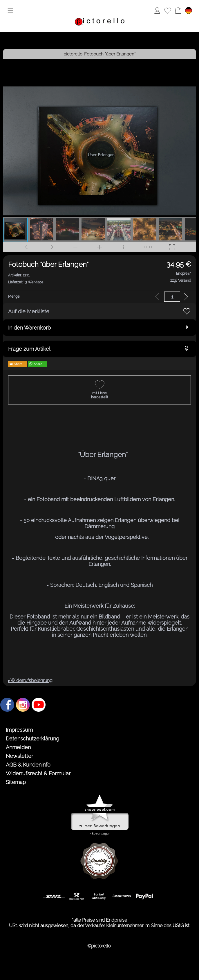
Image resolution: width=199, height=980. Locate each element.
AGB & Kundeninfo (28, 765)
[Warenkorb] (178, 10)
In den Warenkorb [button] (29, 328)
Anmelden (18, 747)
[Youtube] (39, 705)
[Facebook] (7, 705)
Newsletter (19, 756)
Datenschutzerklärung (32, 739)
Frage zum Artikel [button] (29, 349)
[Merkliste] (168, 10)
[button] (10, 10)
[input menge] (172, 297)
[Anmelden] (157, 10)
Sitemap (16, 782)
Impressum (19, 730)
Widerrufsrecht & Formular (38, 773)
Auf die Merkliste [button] (29, 311)
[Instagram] (23, 705)
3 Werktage (26, 282)
